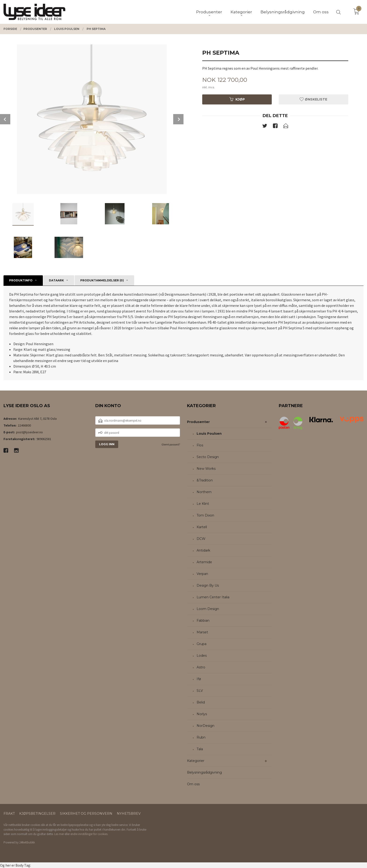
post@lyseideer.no (29, 432)
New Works (206, 469)
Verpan (202, 574)
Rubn (201, 737)
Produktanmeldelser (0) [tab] (102, 280)
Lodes (202, 656)
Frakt (9, 814)
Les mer (59, 834)
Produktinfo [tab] (21, 280)
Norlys (202, 714)
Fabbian (203, 621)
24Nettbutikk (27, 842)
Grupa (202, 644)
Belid (201, 702)
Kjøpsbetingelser (37, 814)
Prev (5, 119)
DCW (201, 539)
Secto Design (208, 457)
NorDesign (206, 726)
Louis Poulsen (209, 434)
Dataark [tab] (56, 280)
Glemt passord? (171, 444)
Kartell (202, 527)
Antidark (203, 550)
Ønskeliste (313, 99)
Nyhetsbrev (129, 814)
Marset (202, 632)
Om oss (193, 784)
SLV (200, 691)
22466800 (24, 425)
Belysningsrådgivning (204, 772)
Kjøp (237, 99)
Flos (200, 445)
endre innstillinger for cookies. (89, 834)
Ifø (199, 679)
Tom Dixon (205, 515)
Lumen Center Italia (213, 597)
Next (178, 119)
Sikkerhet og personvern (86, 814)
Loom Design (208, 609)
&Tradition (205, 480)
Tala (200, 749)
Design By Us (208, 585)
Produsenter (198, 422)
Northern (204, 492)
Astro (201, 667)
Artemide (204, 562)
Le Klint (203, 504)
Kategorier (196, 761)
